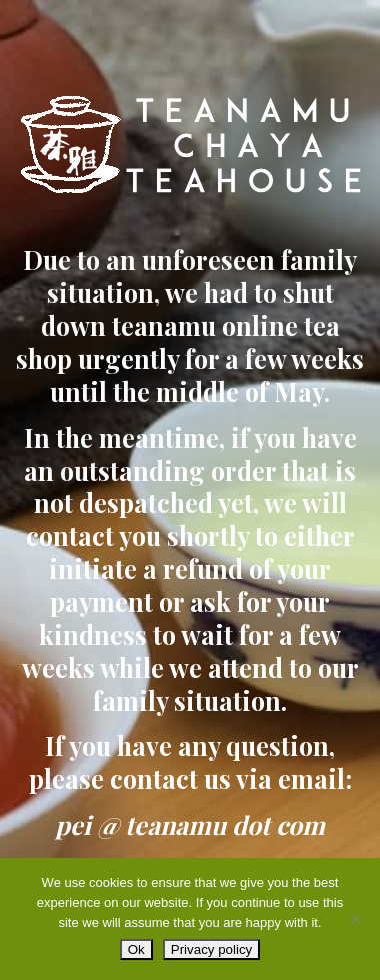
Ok (136, 950)
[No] (355, 919)
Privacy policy (211, 950)
